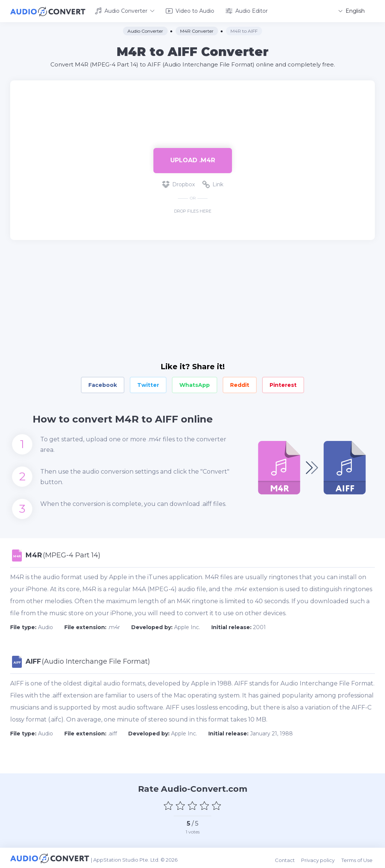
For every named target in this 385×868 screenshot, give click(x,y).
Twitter (148, 384)
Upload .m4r (193, 159)
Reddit (240, 384)
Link (213, 183)
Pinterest (283, 384)
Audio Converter (125, 11)
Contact (289, 857)
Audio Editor (247, 11)
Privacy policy (321, 857)
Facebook (103, 384)
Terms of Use (359, 857)
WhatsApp (195, 384)
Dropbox (178, 183)
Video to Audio (190, 11)
